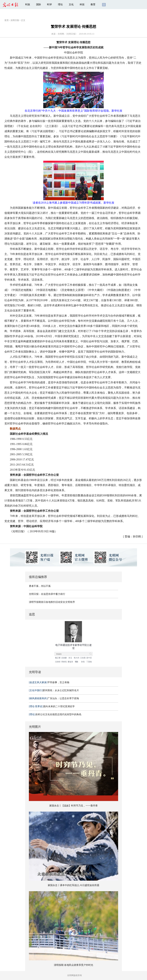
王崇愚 (83, 658)
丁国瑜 (89, 662)
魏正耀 (58, 658)
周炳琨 (64, 662)
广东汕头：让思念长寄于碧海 (54, 698)
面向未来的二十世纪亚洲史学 (52, 706)
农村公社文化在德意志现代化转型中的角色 (55, 714)
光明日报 (15, 20)
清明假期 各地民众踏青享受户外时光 (73, 965)
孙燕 (83, 662)
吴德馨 (64, 658)
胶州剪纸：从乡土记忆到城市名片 (54, 690)
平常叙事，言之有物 (49, 682)
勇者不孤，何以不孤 (40, 586)
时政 (28, 4)
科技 (82, 4)
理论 (60, 4)
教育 (93, 4)
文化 (71, 4)
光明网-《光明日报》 (68, 34)
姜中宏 (89, 658)
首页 (7, 20)
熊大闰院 (77, 658)
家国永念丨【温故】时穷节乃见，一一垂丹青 (73, 806)
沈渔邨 (58, 662)
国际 (39, 4)
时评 (49, 4)
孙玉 (70, 658)
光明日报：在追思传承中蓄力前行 (47, 594)
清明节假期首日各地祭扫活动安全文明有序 (52, 602)
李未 (77, 662)
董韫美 (70, 662)
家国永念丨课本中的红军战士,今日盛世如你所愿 (73, 885)
